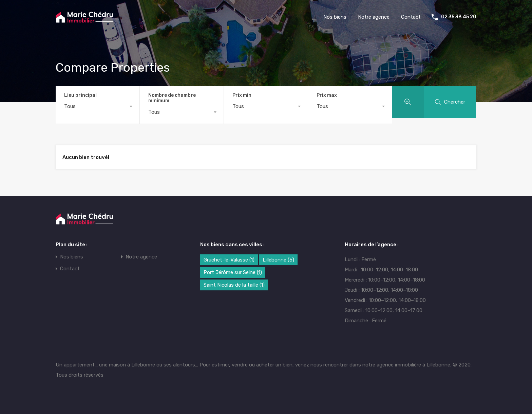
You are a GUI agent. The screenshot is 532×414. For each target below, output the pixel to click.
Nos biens (335, 17)
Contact (411, 17)
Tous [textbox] (70, 106)
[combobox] (98, 106)
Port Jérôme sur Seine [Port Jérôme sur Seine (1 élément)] (233, 272)
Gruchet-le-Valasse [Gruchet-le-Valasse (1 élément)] (229, 260)
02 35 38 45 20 (459, 17)
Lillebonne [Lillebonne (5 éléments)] (278, 260)
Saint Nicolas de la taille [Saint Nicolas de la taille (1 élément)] (234, 285)
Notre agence (374, 17)
